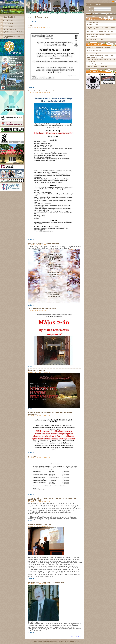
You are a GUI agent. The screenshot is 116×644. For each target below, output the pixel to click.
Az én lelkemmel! (92, 37)
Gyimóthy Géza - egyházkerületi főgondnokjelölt (46, 582)
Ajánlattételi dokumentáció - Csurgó (12, 37)
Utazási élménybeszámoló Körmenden (98, 64)
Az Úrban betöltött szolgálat (95, 39)
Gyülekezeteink (8, 20)
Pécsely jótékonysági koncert (95, 53)
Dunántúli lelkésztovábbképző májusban (99, 34)
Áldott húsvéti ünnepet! (37, 370)
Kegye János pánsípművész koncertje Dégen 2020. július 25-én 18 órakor (100, 56)
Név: (91, 8)
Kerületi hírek (91, 19)
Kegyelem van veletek (93, 22)
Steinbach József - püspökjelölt (40, 524)
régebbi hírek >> (76, 636)
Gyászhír (31, 26)
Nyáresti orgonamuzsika (94, 50)
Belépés (89, 14)
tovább (30, 87)
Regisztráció (111, 14)
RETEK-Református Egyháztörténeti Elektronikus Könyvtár (12, 31)
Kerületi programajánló (95, 45)
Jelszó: (91, 10)
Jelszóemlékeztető (99, 14)
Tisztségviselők (8, 23)
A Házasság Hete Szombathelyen (97, 66)
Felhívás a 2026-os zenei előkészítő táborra (100, 31)
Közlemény (32, 456)
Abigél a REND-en (92, 25)
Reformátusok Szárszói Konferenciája (42, 91)
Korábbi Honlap (8, 26)
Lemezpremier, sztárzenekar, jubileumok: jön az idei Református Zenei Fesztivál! (101, 28)
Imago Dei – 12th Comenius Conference (99, 48)
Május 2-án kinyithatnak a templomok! (42, 309)
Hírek (36, 22)
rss (115, 1)
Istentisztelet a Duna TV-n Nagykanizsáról (43, 243)
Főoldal (30, 22)
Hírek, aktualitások (9, 17)
